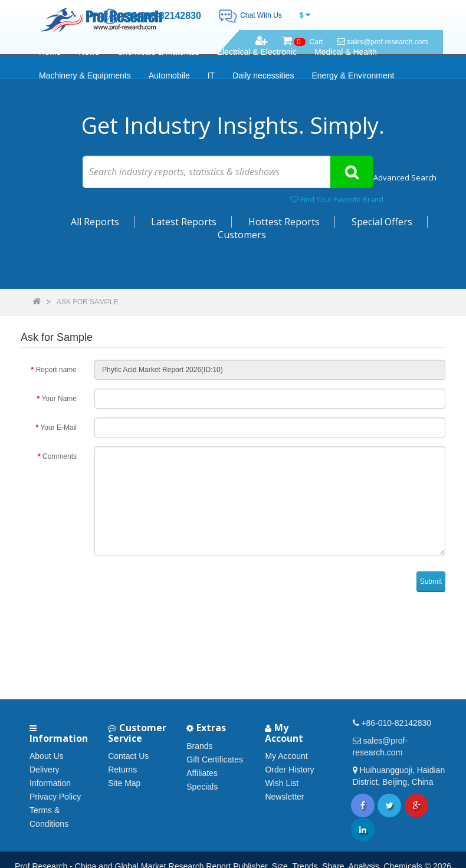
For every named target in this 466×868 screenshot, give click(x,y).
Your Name (59, 399)
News (89, 52)
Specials (202, 787)
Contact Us (128, 756)
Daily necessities (263, 75)
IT (211, 75)
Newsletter (284, 797)
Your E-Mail (58, 428)
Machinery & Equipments (85, 75)
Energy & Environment (353, 75)
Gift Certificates (215, 759)
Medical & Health (346, 52)
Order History (289, 770)
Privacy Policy (55, 797)
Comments (60, 456)
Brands (199, 746)
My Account (286, 756)
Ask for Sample (88, 302)
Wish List (282, 783)
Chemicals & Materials (158, 52)
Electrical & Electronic (257, 52)
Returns (122, 770)
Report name (56, 370)
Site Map (124, 783)
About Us (47, 756)
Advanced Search (405, 177)
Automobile (169, 75)
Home (50, 52)
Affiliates (202, 773)
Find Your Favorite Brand (337, 200)
